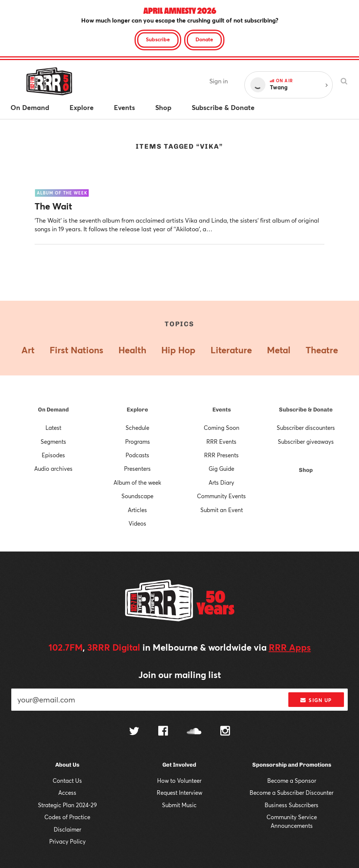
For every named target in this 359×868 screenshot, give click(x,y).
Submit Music (179, 805)
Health (132, 350)
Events (222, 410)
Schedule (137, 428)
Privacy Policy (67, 841)
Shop (306, 470)
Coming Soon (222, 428)
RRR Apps (290, 647)
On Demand (53, 410)
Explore (137, 410)
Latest (53, 428)
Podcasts (137, 455)
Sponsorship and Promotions (292, 765)
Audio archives (53, 469)
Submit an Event (222, 510)
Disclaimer (67, 829)
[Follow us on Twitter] (134, 732)
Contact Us (67, 781)
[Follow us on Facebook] (163, 732)
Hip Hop (178, 350)
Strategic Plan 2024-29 (67, 805)
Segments (53, 442)
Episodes (53, 455)
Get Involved (179, 765)
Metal (279, 350)
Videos (137, 523)
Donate (204, 39)
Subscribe (158, 39)
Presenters (137, 469)
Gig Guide (221, 469)
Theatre (322, 350)
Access (67, 793)
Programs (138, 442)
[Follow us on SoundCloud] (194, 732)
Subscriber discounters (306, 428)
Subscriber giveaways (306, 442)
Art (28, 350)
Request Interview (179, 793)
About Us (67, 765)
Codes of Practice (67, 817)
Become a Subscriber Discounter (292, 793)
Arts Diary (221, 482)
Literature (231, 350)
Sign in (219, 81)
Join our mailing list (180, 675)
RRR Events (221, 442)
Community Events (221, 496)
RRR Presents (221, 455)
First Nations (76, 350)
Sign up (316, 700)
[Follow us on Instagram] (225, 732)
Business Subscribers (292, 805)
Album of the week (137, 482)
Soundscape (137, 496)
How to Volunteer (179, 781)
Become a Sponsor (292, 781)
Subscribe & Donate (306, 410)
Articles (137, 510)
